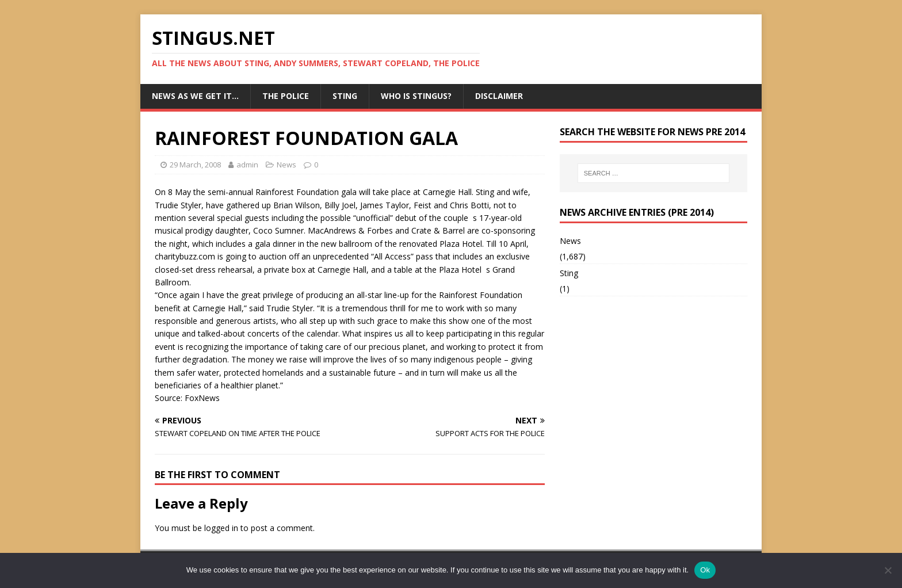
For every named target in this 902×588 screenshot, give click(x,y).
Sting (345, 96)
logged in (221, 528)
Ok (705, 570)
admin (247, 165)
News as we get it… (195, 96)
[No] (888, 570)
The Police (286, 96)
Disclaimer (499, 96)
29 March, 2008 (195, 165)
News (286, 165)
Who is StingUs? (416, 96)
